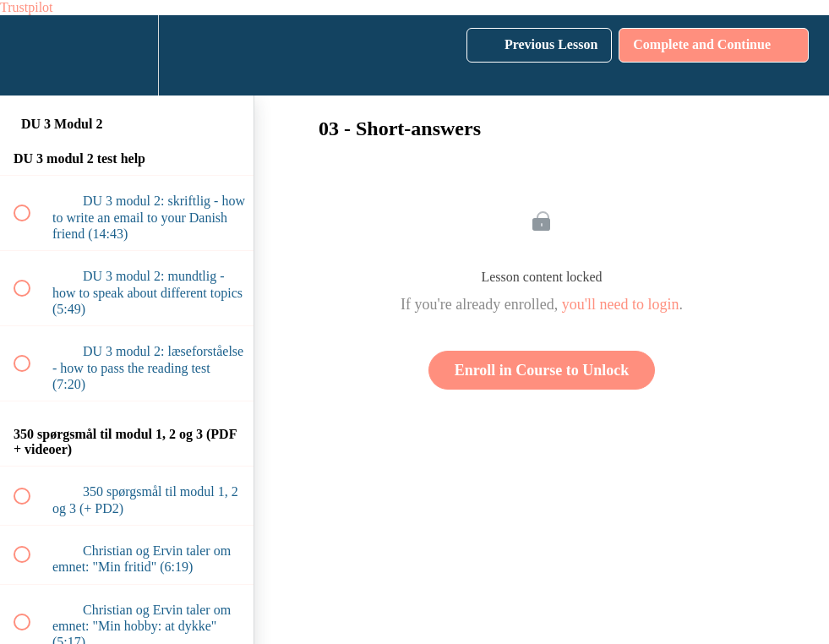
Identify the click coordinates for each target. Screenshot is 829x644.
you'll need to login (621, 304)
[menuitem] (127, 55)
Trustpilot (27, 7)
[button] (31, 55)
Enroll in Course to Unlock (542, 370)
